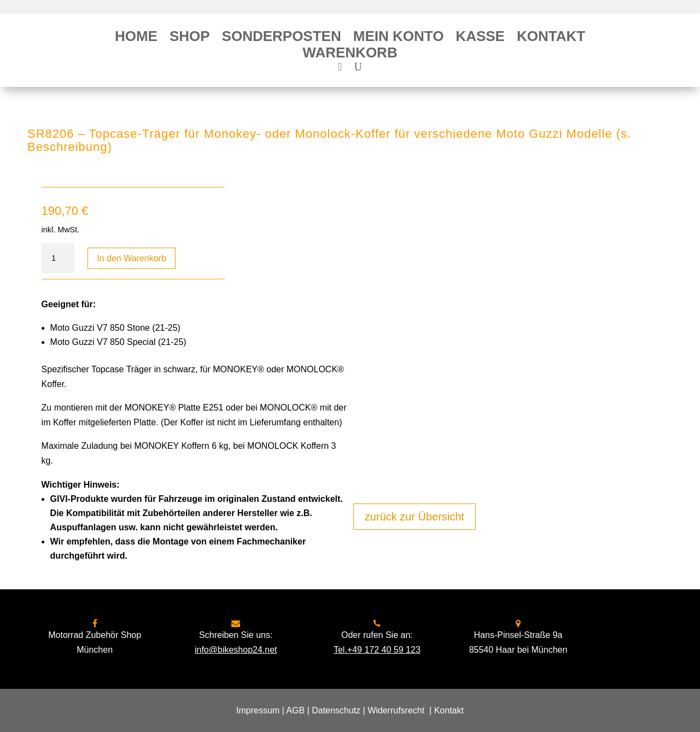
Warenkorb (350, 55)
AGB (295, 710)
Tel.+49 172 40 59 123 (377, 650)
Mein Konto (399, 38)
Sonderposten (282, 38)
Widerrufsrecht (396, 710)
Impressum (258, 710)
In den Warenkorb (132, 258)
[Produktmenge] (58, 259)
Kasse (480, 38)
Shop (190, 38)
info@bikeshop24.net (236, 650)
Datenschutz (336, 710)
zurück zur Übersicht (415, 517)
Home (136, 38)
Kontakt (551, 38)
